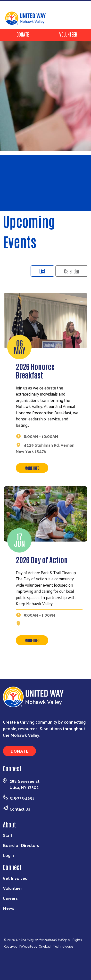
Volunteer (68, 34)
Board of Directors (21, 845)
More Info (32, 468)
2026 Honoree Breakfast (35, 370)
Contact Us (20, 809)
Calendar (72, 271)
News (9, 908)
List (42, 271)
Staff (8, 835)
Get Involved (15, 878)
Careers (10, 898)
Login (8, 855)
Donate (23, 34)
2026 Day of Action (42, 559)
